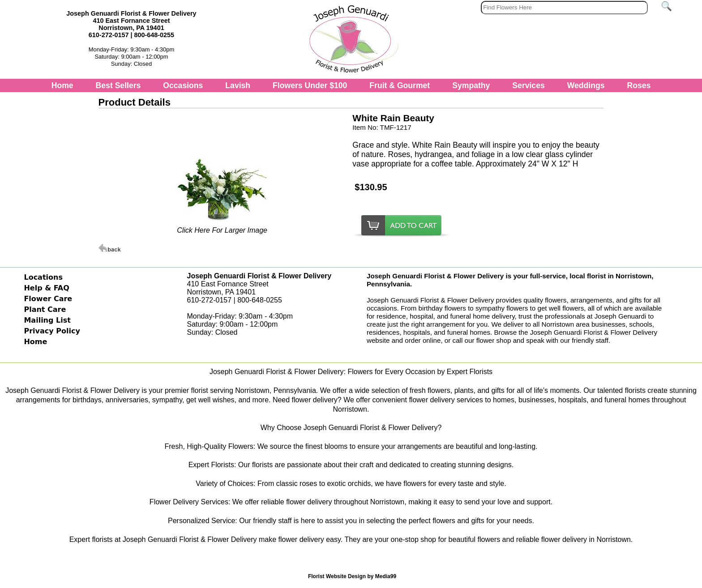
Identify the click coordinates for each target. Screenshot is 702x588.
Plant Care (45, 309)
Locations (43, 277)
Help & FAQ (46, 288)
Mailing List (47, 320)
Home (62, 85)
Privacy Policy (52, 331)
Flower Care (48, 299)
